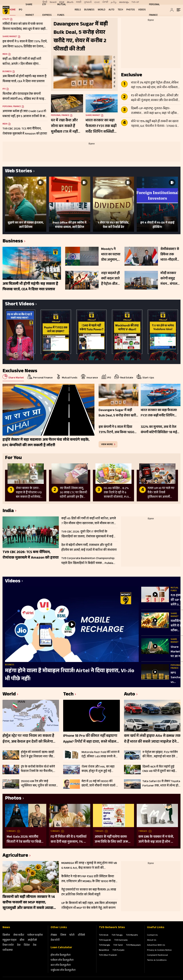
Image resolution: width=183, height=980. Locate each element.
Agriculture (15, 856)
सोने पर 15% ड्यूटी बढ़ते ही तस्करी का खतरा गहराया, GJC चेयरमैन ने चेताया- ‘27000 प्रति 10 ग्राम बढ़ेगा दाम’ (155, 124)
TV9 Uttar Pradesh (108, 955)
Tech (120, 10)
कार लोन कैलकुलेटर (61, 965)
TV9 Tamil (118, 945)
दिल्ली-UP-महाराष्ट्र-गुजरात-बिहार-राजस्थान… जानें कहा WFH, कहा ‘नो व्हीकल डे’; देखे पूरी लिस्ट (155, 111)
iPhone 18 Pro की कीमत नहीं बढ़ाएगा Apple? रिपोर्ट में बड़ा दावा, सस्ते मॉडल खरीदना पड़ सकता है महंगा (90, 739)
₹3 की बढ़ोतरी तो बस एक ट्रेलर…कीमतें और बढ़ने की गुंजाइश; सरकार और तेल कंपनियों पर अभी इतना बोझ (155, 98)
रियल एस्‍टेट (8, 945)
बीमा (22, 940)
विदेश (27, 945)
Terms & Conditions (157, 960)
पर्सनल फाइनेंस (35, 935)
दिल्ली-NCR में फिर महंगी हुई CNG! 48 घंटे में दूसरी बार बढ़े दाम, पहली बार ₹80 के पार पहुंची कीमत (161, 769)
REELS (78, 10)
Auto (111, 10)
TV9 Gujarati (105, 940)
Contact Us (152, 935)
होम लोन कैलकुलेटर (61, 955)
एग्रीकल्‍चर (8, 950)
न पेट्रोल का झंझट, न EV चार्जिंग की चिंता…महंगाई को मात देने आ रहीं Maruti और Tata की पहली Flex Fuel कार (161, 754)
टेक (35, 945)
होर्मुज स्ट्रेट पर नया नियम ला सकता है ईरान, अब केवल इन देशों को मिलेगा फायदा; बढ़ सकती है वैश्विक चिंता (28, 739)
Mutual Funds (175, 589)
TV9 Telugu (117, 935)
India (5, 54)
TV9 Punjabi (118, 950)
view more (107, 444)
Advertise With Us (156, 945)
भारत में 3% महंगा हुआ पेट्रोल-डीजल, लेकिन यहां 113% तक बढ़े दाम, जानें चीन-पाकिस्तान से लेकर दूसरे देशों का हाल (155, 85)
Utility (6, 19)
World (102, 10)
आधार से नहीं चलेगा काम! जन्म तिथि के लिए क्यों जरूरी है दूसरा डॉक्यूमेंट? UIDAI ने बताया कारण (113, 839)
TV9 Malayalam (133, 945)
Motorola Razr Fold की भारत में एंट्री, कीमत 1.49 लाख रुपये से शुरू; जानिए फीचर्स (100, 754)
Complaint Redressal (157, 955)
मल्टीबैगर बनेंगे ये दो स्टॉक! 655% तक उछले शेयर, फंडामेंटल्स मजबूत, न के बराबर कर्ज (177, 626)
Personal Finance (12, 107)
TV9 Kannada (121, 940)
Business (89, 10)
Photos (131, 10)
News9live (104, 950)
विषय (63, 935)
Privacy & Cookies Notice (159, 950)
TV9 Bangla (104, 945)
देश (19, 945)
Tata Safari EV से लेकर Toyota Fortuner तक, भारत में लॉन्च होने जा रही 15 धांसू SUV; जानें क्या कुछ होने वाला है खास (161, 784)
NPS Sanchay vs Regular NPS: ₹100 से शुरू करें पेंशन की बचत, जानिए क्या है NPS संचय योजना (177, 678)
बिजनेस (6, 935)
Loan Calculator (61, 948)
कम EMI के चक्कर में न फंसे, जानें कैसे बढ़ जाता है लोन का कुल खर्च (156, 839)
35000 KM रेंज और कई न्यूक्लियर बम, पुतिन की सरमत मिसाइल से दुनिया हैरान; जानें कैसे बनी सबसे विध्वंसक (40, 784)
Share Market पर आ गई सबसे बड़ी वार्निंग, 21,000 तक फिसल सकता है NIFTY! (176, 652)
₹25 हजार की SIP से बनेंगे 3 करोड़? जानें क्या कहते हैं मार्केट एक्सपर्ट (176, 600)
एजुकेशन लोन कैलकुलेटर (63, 970)
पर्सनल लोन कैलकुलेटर (62, 960)
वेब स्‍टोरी (55, 940)
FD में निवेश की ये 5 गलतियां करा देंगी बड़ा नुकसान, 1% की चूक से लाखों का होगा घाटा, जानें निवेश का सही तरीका (69, 839)
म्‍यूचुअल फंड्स (9, 940)
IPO (21, 10)
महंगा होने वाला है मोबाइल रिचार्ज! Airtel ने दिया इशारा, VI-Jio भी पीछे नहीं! (70, 675)
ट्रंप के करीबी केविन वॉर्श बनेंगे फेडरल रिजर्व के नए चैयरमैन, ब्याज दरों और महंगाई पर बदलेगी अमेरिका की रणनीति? (39, 769)
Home (13, 10)
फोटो (72, 935)
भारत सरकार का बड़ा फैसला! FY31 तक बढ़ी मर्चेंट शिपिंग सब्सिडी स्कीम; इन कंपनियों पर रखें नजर (101, 126)
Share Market (10, 37)
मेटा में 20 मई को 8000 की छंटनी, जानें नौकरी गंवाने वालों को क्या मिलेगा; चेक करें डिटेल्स (100, 784)
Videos (142, 10)
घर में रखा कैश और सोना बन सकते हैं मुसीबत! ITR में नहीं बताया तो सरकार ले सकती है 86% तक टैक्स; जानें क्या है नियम (65, 126)
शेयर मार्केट (19, 935)
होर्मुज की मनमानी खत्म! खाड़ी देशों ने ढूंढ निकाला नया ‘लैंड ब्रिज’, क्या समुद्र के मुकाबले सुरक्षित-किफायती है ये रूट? (38, 754)
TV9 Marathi (132, 935)
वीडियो (81, 935)
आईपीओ (32, 940)
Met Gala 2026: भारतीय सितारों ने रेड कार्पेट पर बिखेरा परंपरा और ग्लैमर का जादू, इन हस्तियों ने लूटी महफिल (25, 839)
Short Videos (20, 305)
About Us (152, 940)
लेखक (54, 935)
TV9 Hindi (104, 935)
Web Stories (19, 172)
